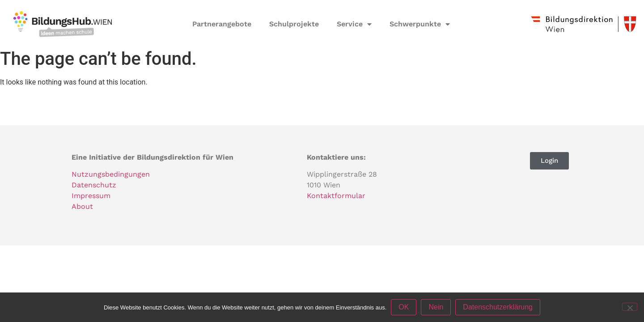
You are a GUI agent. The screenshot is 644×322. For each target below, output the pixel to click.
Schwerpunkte (420, 24)
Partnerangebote (222, 24)
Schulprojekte (294, 24)
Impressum (91, 196)
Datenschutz (94, 185)
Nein (436, 307)
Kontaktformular (336, 196)
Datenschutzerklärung (498, 307)
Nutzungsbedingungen (111, 174)
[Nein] (630, 307)
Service (354, 24)
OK (404, 307)
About (82, 206)
